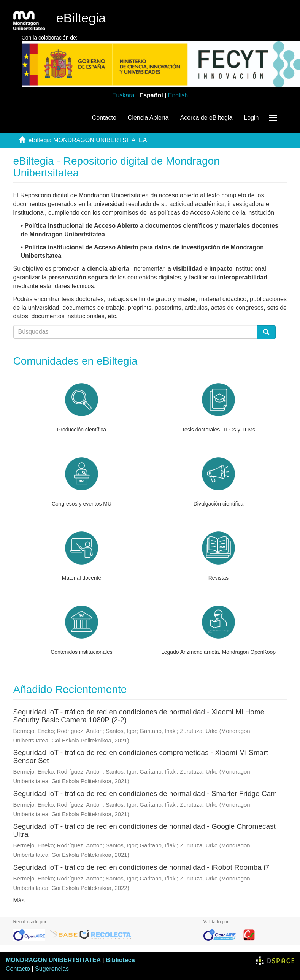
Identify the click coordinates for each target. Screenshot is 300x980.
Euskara (123, 95)
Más (19, 900)
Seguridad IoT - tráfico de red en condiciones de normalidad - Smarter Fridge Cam (145, 794)
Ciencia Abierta (148, 118)
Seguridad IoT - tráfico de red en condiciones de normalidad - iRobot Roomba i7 (141, 867)
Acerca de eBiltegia (206, 118)
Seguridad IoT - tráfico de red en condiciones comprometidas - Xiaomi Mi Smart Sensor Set (141, 756)
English (178, 95)
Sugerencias (52, 969)
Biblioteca (120, 960)
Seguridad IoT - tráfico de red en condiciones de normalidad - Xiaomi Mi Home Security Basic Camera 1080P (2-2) (139, 716)
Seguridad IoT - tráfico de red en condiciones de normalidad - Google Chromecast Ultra (144, 830)
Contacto (104, 118)
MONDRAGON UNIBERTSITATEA (53, 960)
